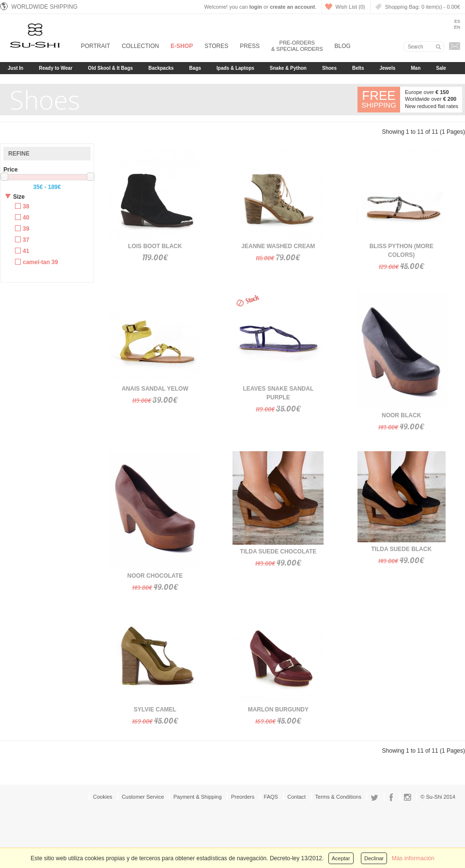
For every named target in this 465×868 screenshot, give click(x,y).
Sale (441, 68)
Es (457, 21)
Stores (216, 46)
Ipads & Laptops (235, 68)
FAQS (271, 797)
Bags (195, 68)
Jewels (387, 68)
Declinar (374, 858)
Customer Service (143, 797)
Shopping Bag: (423, 7)
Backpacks (161, 68)
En (457, 27)
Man (416, 68)
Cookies (103, 797)
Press (250, 46)
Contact (296, 797)
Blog (343, 46)
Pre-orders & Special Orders (297, 46)
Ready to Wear (55, 68)
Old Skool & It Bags (111, 68)
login (256, 7)
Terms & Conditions (338, 797)
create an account (293, 7)
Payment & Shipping (198, 797)
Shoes (329, 68)
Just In (15, 68)
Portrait (95, 46)
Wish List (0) (350, 7)
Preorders (243, 797)
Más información (413, 858)
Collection (140, 46)
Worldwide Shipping (39, 6)
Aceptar (341, 858)
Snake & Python (288, 68)
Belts (358, 68)
